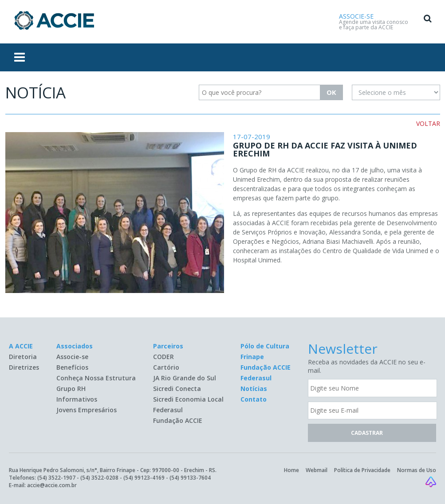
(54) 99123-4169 (144, 478)
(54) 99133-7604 (190, 478)
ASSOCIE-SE (356, 16)
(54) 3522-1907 (56, 478)
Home (291, 470)
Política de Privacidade (362, 470)
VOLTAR (428, 123)
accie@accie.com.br (52, 485)
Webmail (317, 470)
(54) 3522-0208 (99, 478)
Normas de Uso (417, 470)
